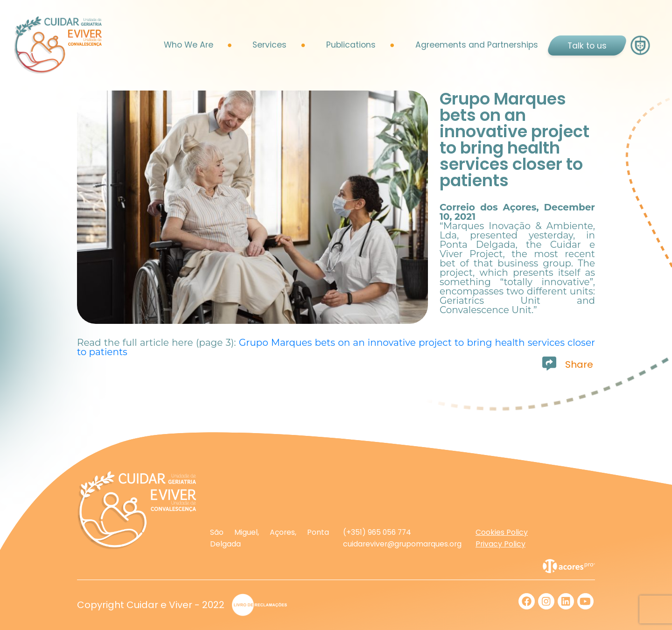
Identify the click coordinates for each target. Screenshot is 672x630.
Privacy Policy (500, 544)
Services (269, 45)
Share (579, 364)
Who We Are (189, 45)
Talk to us (587, 46)
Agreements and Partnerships (477, 45)
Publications (351, 45)
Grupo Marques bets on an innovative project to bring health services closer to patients (336, 347)
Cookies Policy (502, 532)
